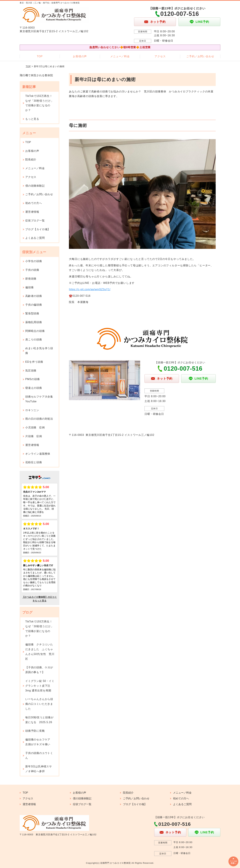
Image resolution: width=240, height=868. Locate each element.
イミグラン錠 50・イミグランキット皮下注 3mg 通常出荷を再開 (40, 686)
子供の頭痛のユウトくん (39, 755)
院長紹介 (31, 159)
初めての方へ (34, 203)
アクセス (160, 56)
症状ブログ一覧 (35, 221)
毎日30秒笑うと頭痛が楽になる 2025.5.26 (39, 720)
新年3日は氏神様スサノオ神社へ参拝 (39, 769)
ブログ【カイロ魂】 (38, 229)
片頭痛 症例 (34, 436)
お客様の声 (80, 56)
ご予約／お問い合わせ (200, 56)
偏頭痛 (29, 287)
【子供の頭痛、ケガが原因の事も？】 (39, 670)
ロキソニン (32, 410)
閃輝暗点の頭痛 (35, 331)
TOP (40, 56)
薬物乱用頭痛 (34, 322)
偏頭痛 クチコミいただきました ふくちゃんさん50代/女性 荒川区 (40, 652)
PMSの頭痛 (32, 379)
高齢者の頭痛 (34, 296)
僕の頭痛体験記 (35, 186)
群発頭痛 (31, 279)
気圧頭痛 (31, 371)
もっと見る (32, 119)
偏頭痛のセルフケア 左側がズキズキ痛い (39, 742)
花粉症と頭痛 (34, 462)
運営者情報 (32, 212)
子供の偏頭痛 (34, 305)
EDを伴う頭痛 (34, 362)
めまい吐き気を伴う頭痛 (39, 351)
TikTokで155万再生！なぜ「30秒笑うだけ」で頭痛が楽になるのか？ (39, 103)
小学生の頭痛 (34, 261)
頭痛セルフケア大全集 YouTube (41, 399)
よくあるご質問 (35, 238)
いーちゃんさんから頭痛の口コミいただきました (39, 704)
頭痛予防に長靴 (35, 731)
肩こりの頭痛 (34, 340)
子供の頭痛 (32, 270)
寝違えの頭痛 (34, 388)
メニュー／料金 (120, 56)
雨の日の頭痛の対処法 (39, 419)
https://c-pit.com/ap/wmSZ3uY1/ (90, 289)
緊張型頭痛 (32, 313)
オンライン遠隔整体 (38, 454)
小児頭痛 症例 (35, 427)
